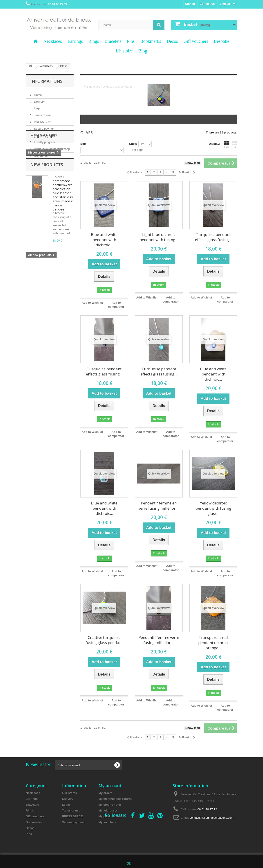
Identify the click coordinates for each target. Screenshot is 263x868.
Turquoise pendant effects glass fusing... (213, 237)
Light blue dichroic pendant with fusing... (159, 237)
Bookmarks (151, 41)
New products (47, 203)
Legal (37, 107)
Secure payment (44, 127)
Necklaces (53, 41)
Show (133, 144)
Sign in (190, 4)
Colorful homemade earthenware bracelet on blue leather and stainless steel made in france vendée (63, 232)
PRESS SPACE (44, 120)
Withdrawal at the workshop (52, 147)
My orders (106, 793)
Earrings (75, 41)
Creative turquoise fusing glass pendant (104, 640)
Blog (143, 51)
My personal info (110, 816)
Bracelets (113, 41)
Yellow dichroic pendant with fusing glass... (213, 508)
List (235, 144)
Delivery (39, 100)
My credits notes (110, 805)
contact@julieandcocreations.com (212, 818)
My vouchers (107, 822)
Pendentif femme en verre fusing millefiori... (159, 506)
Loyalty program (44, 140)
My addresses (108, 810)
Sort (83, 144)
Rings (94, 41)
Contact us (207, 4)
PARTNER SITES (45, 134)
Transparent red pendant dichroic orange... (213, 643)
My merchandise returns (115, 799)
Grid (227, 144)
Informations (46, 81)
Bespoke (221, 41)
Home (38, 93)
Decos (172, 41)
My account (110, 786)
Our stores (40, 154)
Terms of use (42, 113)
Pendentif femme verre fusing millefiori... (159, 640)
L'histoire (124, 51)
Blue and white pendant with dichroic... (104, 240)
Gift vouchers (196, 41)
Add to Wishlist (92, 303)
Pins (131, 41)
